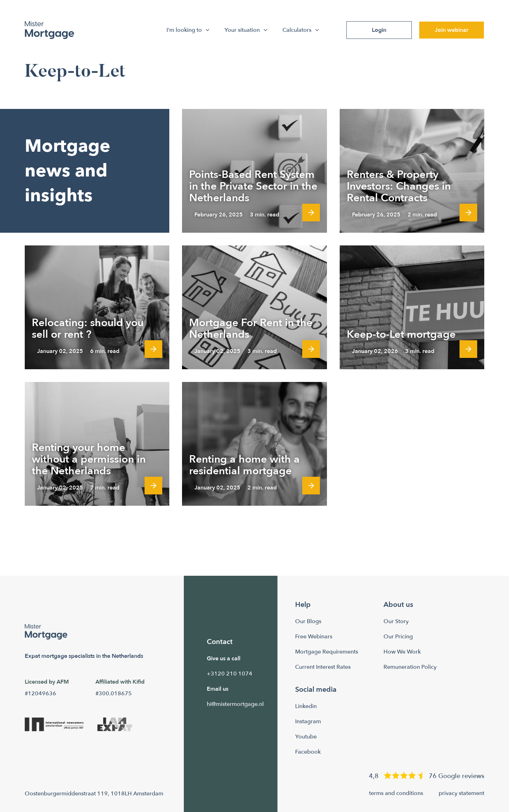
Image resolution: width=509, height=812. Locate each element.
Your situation (247, 30)
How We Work (402, 652)
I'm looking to (189, 30)
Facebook (308, 752)
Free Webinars (314, 637)
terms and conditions (396, 793)
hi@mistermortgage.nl (235, 704)
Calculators (302, 30)
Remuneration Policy (410, 667)
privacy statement (461, 793)
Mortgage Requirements (327, 652)
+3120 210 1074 (230, 674)
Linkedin (306, 706)
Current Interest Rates (323, 667)
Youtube (306, 737)
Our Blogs (308, 621)
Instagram (308, 721)
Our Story (396, 621)
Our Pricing (398, 637)
